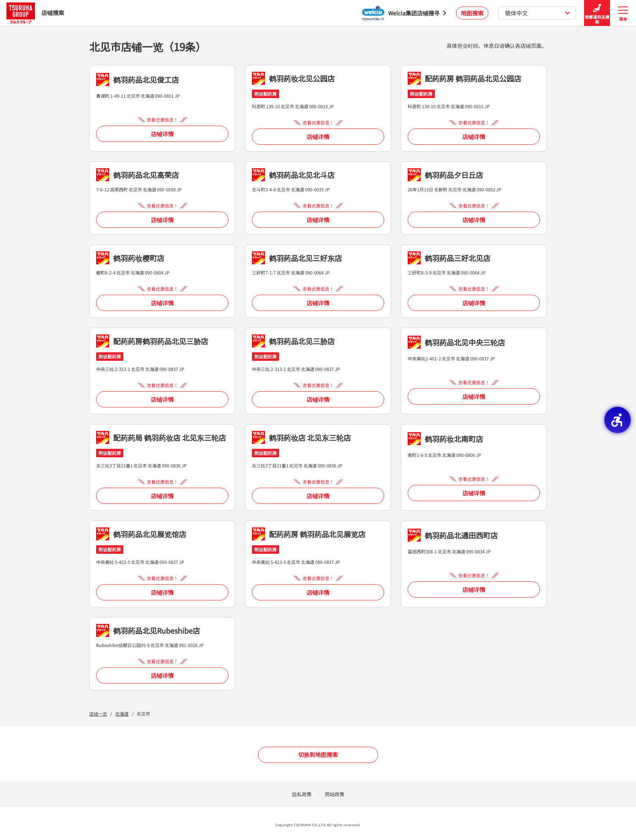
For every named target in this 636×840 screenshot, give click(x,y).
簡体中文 (538, 13)
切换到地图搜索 (318, 754)
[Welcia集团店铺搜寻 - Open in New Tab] (404, 13)
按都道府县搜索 (597, 13)
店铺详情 (162, 134)
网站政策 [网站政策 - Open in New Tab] (335, 794)
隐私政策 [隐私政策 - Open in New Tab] (302, 794)
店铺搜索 (35, 13)
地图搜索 (472, 13)
